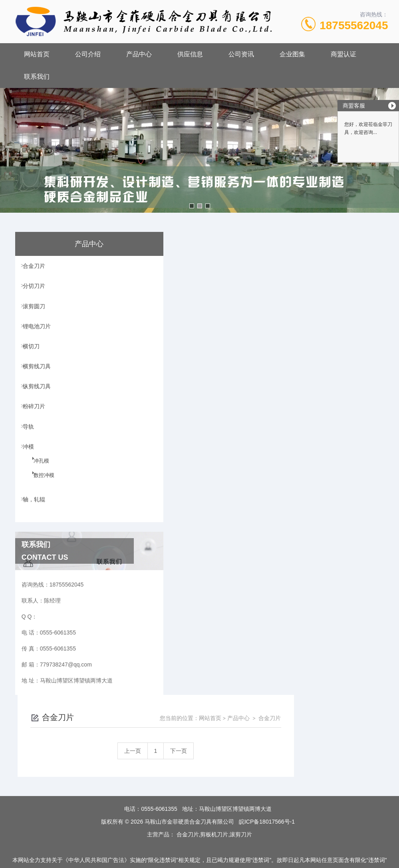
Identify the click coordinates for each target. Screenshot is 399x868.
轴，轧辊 (37, 528)
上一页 (227, 288)
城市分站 (22, 859)
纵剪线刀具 (40, 404)
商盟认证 (343, 54)
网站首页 (37, 54)
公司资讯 (241, 54)
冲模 (31, 472)
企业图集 (292, 54)
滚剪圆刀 (37, 313)
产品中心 (139, 54)
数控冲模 (39, 507)
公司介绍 (88, 54)
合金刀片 (37, 267)
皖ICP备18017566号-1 (267, 786)
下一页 (273, 288)
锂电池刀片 (40, 335)
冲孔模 (36, 493)
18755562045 (354, 25)
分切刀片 (37, 290)
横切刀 (34, 358)
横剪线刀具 (40, 381)
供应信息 (190, 54)
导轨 (31, 449)
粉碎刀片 (37, 427)
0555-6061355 (159, 773)
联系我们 (37, 77)
